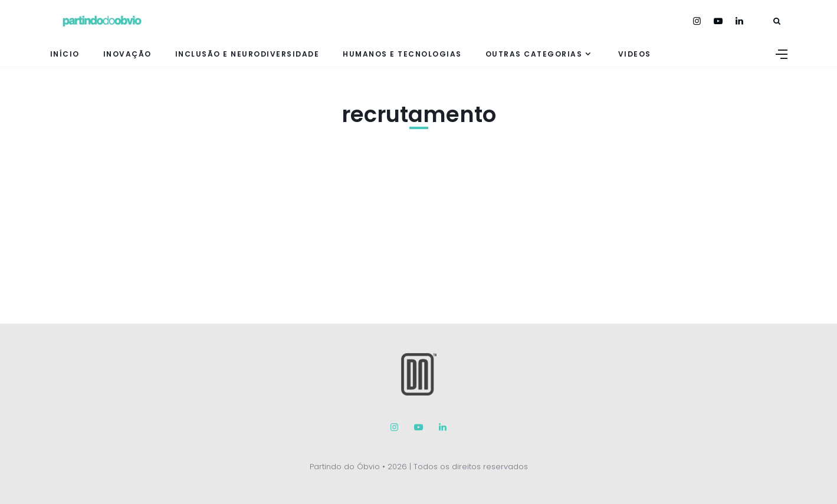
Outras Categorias (534, 54)
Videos (635, 54)
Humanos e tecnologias (402, 54)
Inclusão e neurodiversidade (247, 54)
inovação (127, 54)
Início (65, 54)
